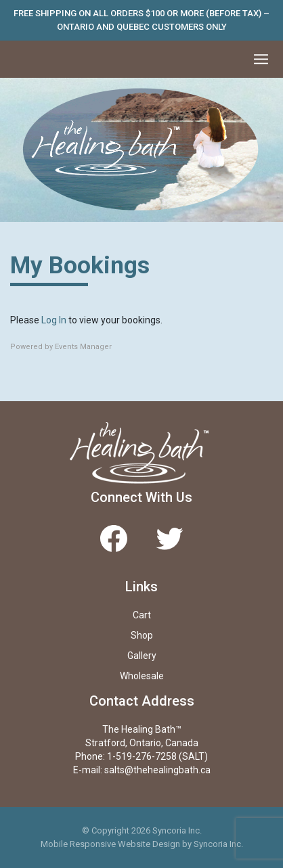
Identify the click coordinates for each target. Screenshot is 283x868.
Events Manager (83, 347)
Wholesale (142, 676)
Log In (54, 320)
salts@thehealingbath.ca (157, 770)
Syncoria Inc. (218, 844)
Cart (142, 615)
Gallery (142, 656)
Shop (142, 635)
